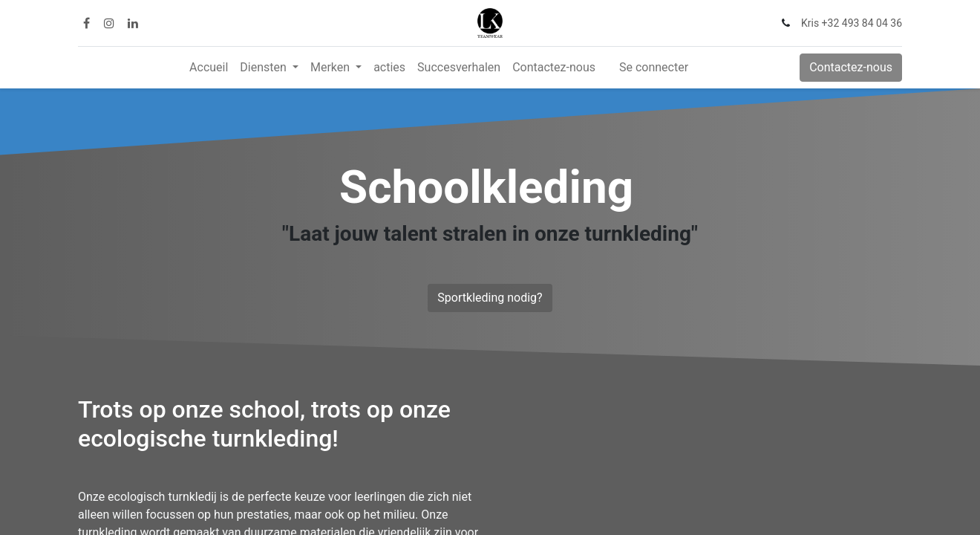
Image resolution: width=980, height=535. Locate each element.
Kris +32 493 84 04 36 (852, 23)
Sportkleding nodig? (490, 298)
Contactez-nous (851, 67)
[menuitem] (209, 68)
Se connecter (654, 67)
